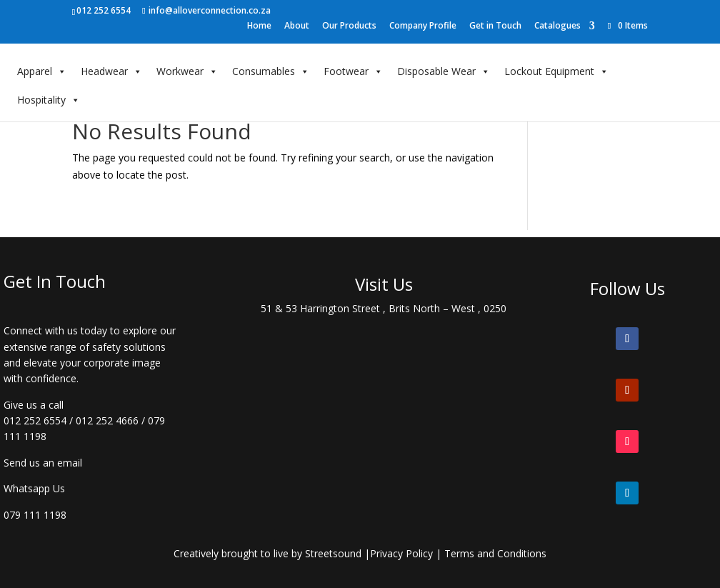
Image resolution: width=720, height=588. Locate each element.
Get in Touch (495, 26)
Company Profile (423, 26)
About (297, 26)
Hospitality (49, 100)
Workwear (187, 71)
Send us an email (43, 463)
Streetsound (333, 553)
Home (259, 26)
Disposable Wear (444, 71)
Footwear (353, 71)
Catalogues (557, 26)
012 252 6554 (35, 420)
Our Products (349, 26)
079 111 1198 (35, 515)
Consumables (271, 71)
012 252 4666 (107, 420)
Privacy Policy (401, 553)
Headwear (111, 71)
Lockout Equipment (556, 71)
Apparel (42, 71)
